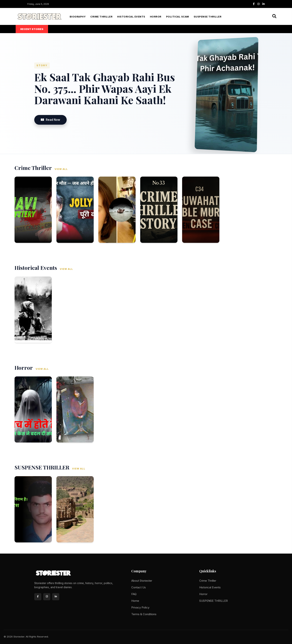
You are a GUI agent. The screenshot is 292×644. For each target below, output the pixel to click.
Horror (156, 17)
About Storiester (142, 581)
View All (61, 169)
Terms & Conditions (144, 614)
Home (135, 601)
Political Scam (178, 17)
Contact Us (139, 587)
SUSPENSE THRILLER (208, 17)
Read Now (50, 120)
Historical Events (131, 17)
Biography (78, 17)
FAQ (134, 594)
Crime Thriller (101, 17)
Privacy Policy (140, 607)
